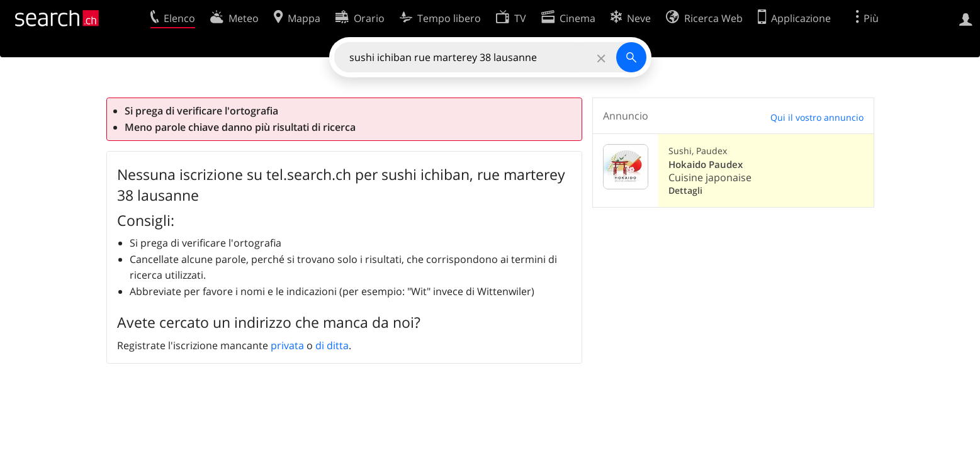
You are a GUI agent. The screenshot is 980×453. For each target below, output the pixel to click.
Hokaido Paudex (706, 165)
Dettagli (685, 190)
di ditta (332, 345)
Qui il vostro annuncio (817, 117)
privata (287, 345)
